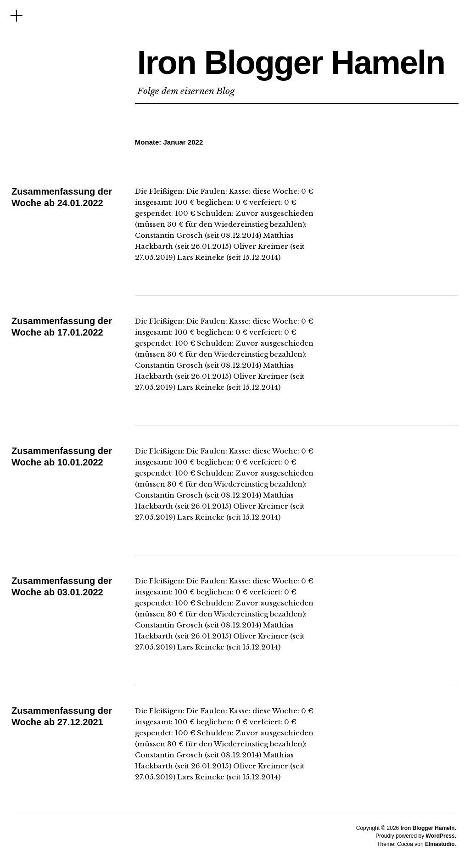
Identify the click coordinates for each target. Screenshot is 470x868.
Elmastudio (440, 844)
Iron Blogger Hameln (291, 62)
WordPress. (441, 836)
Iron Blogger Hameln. (428, 828)
